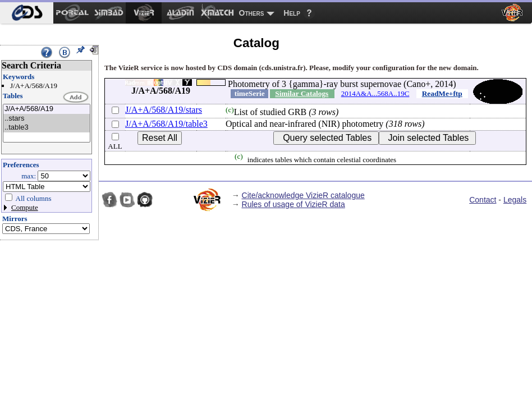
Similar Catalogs (302, 93)
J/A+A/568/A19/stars (164, 110)
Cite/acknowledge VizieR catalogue (303, 195)
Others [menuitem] (252, 13)
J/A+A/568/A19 (47, 109)
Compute (25, 207)
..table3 (47, 128)
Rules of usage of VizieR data (293, 204)
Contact (483, 200)
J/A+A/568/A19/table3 (166, 124)
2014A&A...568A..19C (375, 93)
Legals (515, 200)
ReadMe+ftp (442, 93)
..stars (47, 119)
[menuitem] (27, 13)
